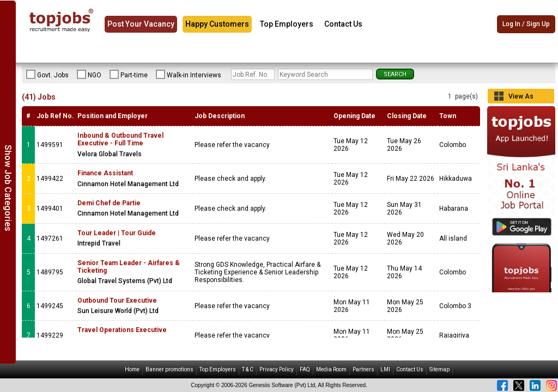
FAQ (305, 369)
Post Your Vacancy (141, 24)
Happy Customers (217, 24)
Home (132, 369)
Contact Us (343, 24)
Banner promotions (169, 369)
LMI (385, 369)
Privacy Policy (277, 369)
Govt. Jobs (47, 75)
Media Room (331, 369)
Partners (363, 369)
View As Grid (521, 98)
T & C (248, 369)
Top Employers (287, 24)
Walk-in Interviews (189, 75)
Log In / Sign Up (526, 24)
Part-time (129, 75)
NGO (89, 75)
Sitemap (439, 369)
